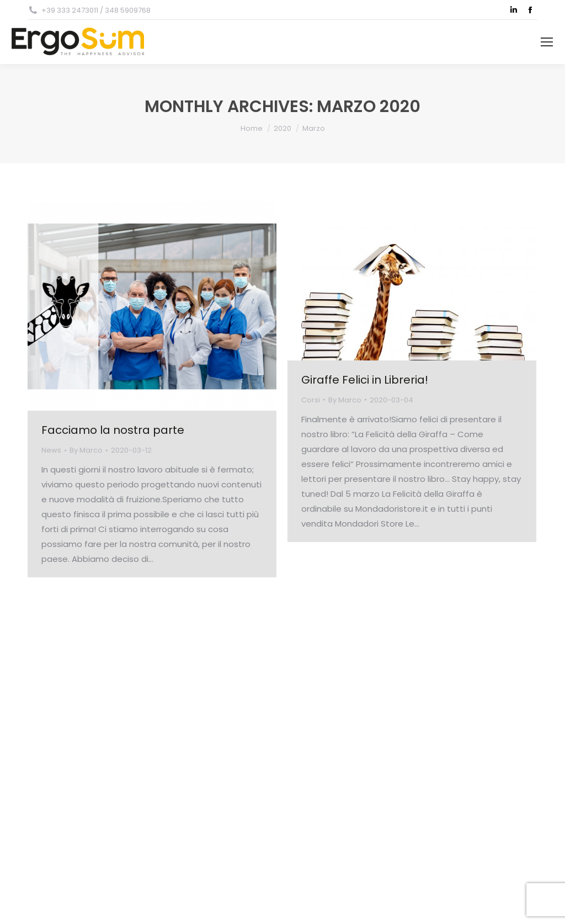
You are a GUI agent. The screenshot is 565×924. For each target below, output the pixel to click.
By (86, 450)
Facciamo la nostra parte (113, 430)
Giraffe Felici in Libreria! (365, 380)
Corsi (311, 400)
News (51, 450)
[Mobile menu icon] (547, 42)
